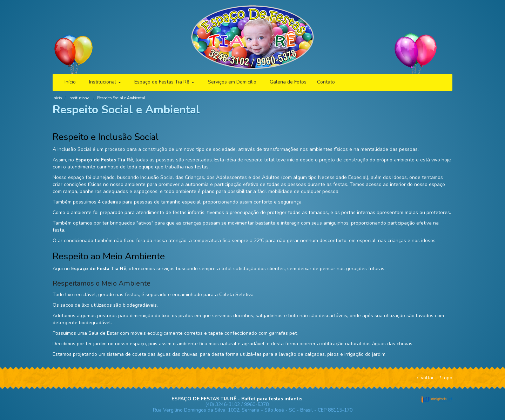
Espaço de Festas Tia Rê (164, 82)
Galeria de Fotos (288, 82)
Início (70, 82)
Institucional (105, 82)
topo (447, 378)
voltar (427, 378)
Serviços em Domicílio (232, 82)
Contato (326, 82)
